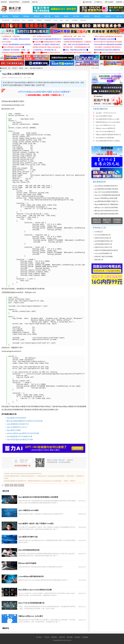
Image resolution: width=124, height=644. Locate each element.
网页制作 (16, 16)
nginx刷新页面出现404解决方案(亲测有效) (108, 189)
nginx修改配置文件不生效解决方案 (19, 436)
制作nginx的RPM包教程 (27, 563)
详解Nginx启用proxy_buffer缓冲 (31, 616)
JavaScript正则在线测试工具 (103, 253)
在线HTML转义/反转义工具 (103, 247)
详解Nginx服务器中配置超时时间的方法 (108, 135)
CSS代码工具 (99, 232)
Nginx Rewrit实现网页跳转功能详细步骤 (107, 195)
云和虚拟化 (75, 20)
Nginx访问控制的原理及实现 (29, 550)
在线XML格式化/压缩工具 (103, 238)
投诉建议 (77, 637)
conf (16, 485)
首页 (9, 68)
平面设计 (108, 16)
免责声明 (62, 637)
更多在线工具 (99, 260)
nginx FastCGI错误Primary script (106, 125)
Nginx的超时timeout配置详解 (105, 138)
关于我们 (39, 637)
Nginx (7, 485)
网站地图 (70, 637)
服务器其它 (84, 20)
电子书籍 (76, 16)
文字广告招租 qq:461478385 (42, 36)
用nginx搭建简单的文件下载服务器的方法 (108, 204)
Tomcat (55, 20)
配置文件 (21, 485)
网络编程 (26, 16)
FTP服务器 (39, 20)
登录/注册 (88, 2)
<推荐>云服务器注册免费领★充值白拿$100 (108, 36)
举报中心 (99, 2)
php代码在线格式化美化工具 (103, 241)
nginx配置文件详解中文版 (28, 537)
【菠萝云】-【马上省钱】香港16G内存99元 (16, 39)
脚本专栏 (37, 16)
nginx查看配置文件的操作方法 (18, 424)
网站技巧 (15, 68)
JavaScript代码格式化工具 (103, 235)
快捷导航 (120, 2)
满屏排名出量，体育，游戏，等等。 (75, 36)
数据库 (57, 16)
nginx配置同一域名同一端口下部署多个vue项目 (36, 524)
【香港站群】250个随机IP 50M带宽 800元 (46, 44)
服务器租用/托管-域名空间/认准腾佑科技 (107, 50)
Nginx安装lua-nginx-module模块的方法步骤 (35, 590)
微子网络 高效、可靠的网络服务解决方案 (77, 47)
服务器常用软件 (14, 2)
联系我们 (54, 637)
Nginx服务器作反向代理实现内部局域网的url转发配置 (38, 497)
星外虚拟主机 (6, 20)
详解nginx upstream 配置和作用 (105, 128)
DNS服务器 (48, 20)
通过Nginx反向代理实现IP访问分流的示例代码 (109, 211)
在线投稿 (85, 637)
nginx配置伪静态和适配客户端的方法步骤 (108, 201)
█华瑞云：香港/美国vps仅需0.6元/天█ (76, 50)
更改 (11, 485)
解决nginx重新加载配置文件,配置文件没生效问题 (25, 421)
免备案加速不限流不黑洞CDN (73, 39)
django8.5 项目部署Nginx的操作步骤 (106, 198)
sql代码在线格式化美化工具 (103, 244)
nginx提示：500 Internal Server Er (106, 113)
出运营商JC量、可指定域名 (11, 36)
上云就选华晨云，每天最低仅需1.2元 (45, 50)
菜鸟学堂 (4, 2)
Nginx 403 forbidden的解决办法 (105, 131)
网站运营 (97, 16)
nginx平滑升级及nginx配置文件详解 (20, 440)
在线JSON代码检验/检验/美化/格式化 (106, 250)
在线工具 (35, 2)
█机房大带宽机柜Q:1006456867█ (105, 39)
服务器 (66, 16)
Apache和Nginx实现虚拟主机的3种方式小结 (108, 186)
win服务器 (30, 20)
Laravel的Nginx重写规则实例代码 (31, 576)
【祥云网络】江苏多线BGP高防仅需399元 (108, 47)
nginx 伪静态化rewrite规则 (28, 510)
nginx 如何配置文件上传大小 (17, 427)
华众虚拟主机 (16, 20)
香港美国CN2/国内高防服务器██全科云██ (16, 52)
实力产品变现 (6, 42)
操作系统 (87, 16)
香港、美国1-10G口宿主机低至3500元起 (76, 44)
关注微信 (110, 2)
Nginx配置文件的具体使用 (16, 418)
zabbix (67, 20)
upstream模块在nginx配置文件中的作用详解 (23, 433)
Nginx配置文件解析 (14, 430)
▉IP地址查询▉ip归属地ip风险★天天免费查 (47, 42)
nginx (61, 20)
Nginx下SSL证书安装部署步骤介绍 (31, 603)
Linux (24, 20)
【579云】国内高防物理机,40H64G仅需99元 (16, 44)
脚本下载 (47, 16)
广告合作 (47, 637)
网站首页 (5, 16)
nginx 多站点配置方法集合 (104, 116)
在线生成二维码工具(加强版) (104, 257)
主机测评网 (26, 2)
